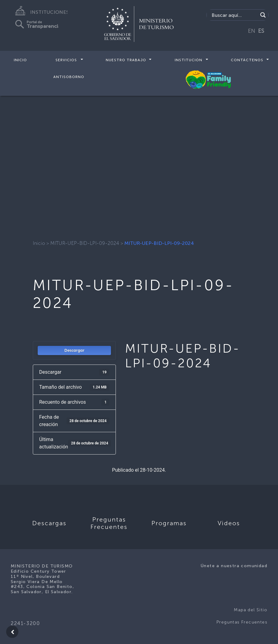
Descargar (74, 350)
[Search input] (234, 15)
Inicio (20, 60)
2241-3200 (25, 623)
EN (252, 31)
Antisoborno (69, 77)
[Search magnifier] (263, 15)
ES (261, 31)
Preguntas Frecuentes (242, 622)
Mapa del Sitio (251, 610)
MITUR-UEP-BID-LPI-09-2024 (85, 243)
